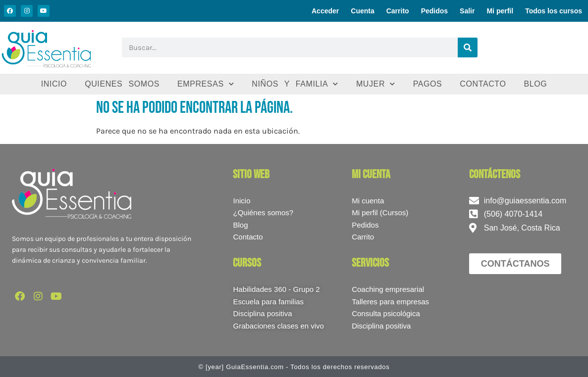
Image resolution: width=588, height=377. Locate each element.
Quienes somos (122, 84)
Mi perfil (500, 11)
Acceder (325, 11)
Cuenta (362, 11)
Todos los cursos (554, 11)
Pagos (428, 84)
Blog (535, 84)
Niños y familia (295, 84)
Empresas (206, 84)
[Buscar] (468, 47)
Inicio (54, 84)
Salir (467, 11)
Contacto (483, 84)
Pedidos (434, 11)
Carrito (398, 11)
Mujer (376, 84)
